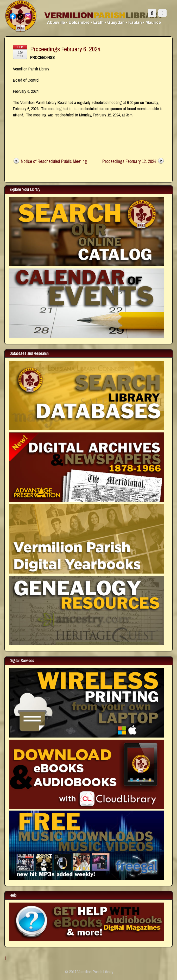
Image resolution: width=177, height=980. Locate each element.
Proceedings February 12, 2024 (129, 161)
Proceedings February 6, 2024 (65, 49)
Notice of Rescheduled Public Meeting (54, 161)
